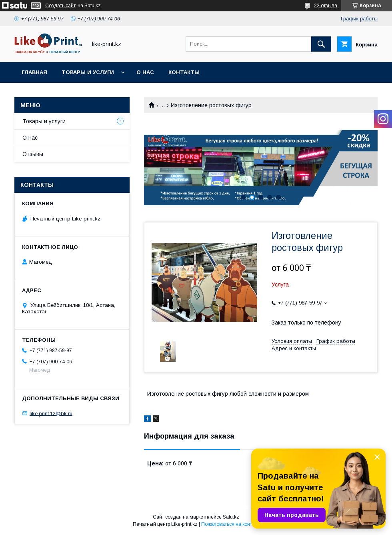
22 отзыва (326, 6)
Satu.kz (231, 517)
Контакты (184, 72)
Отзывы (33, 154)
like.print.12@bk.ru (51, 413)
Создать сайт (60, 6)
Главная (34, 72)
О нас (145, 72)
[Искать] (321, 44)
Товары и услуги (88, 72)
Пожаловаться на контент (230, 524)
